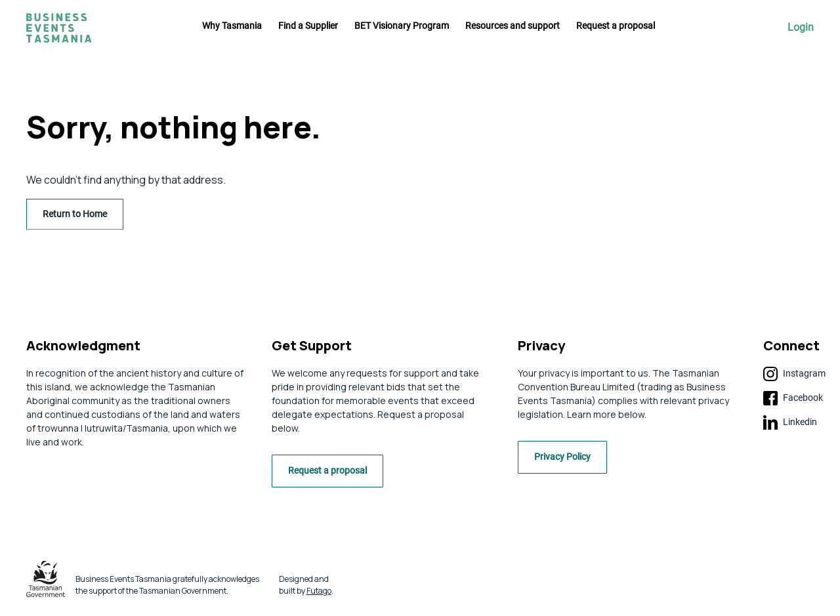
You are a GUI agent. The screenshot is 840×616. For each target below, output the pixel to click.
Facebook (793, 398)
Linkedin (790, 422)
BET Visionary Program (402, 26)
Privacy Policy (568, 461)
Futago (319, 594)
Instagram (794, 374)
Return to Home (75, 214)
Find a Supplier (308, 26)
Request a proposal (616, 26)
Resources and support (513, 26)
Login (801, 28)
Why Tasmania (232, 26)
